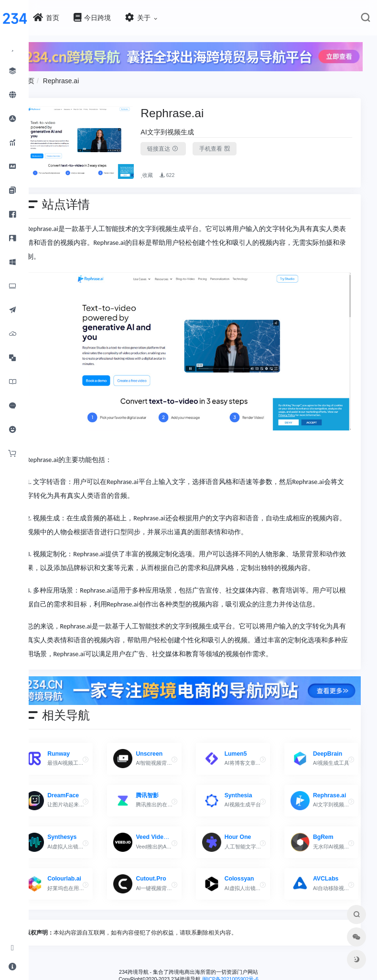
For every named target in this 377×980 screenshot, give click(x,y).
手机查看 (233, 146)
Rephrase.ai (90, 78)
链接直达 (182, 146)
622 (186, 166)
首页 (56, 78)
